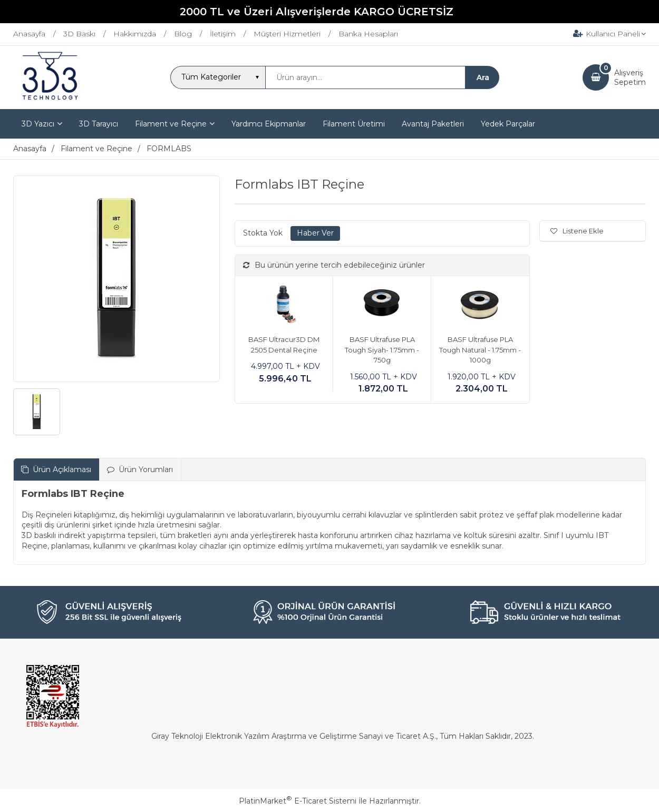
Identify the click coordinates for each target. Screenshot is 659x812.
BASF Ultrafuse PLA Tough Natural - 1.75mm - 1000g (480, 350)
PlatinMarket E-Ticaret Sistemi (298, 801)
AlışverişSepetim (630, 77)
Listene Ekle (577, 231)
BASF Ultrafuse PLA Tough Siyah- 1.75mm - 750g (382, 350)
